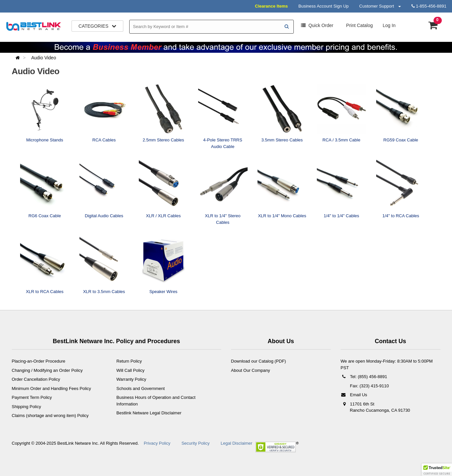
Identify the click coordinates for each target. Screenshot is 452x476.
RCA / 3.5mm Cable (341, 140)
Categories (97, 26)
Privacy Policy (157, 443)
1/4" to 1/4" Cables (342, 216)
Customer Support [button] (380, 6)
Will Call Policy (130, 370)
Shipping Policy (27, 407)
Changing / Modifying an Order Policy (47, 370)
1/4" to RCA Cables (401, 216)
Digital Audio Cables (104, 216)
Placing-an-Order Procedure (39, 361)
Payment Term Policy (32, 397)
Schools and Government (141, 388)
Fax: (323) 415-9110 (369, 386)
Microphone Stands (45, 140)
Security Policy (195, 443)
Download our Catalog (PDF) (259, 361)
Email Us (354, 395)
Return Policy (129, 361)
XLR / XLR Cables (164, 216)
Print (359, 25)
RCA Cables (104, 140)
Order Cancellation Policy (36, 379)
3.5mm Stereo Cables (282, 140)
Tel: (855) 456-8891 (364, 377)
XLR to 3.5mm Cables (104, 292)
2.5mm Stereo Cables (164, 140)
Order (317, 25)
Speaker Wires (163, 292)
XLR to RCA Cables (45, 292)
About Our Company (251, 370)
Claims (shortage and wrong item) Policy (50, 416)
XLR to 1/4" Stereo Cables (223, 219)
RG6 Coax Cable (45, 216)
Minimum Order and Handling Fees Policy (52, 388)
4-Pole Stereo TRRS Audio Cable (223, 143)
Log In (389, 25)
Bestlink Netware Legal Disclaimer (149, 413)
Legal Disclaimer (236, 443)
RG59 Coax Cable (401, 140)
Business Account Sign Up (323, 6)
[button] (437, 470)
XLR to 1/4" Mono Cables (282, 216)
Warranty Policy (131, 379)
